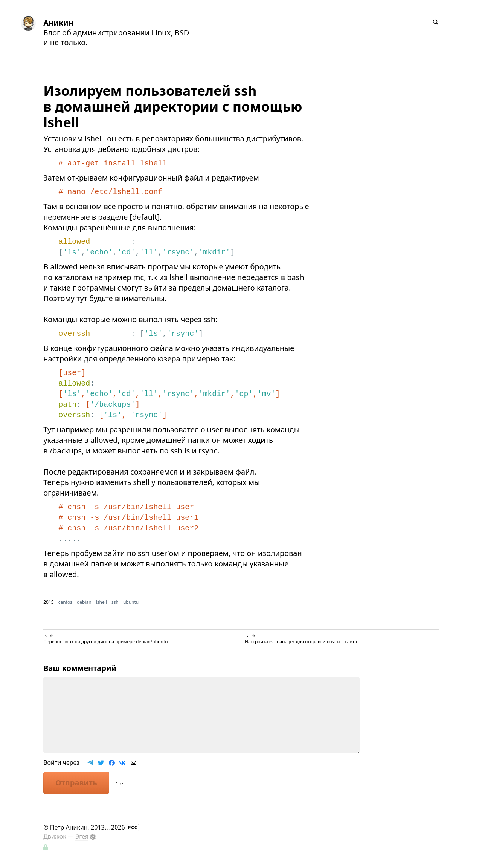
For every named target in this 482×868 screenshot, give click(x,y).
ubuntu (131, 602)
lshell (101, 602)
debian (84, 602)
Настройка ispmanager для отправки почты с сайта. (301, 642)
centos (65, 602)
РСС (133, 827)
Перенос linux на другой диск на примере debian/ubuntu (105, 642)
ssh (115, 602)
